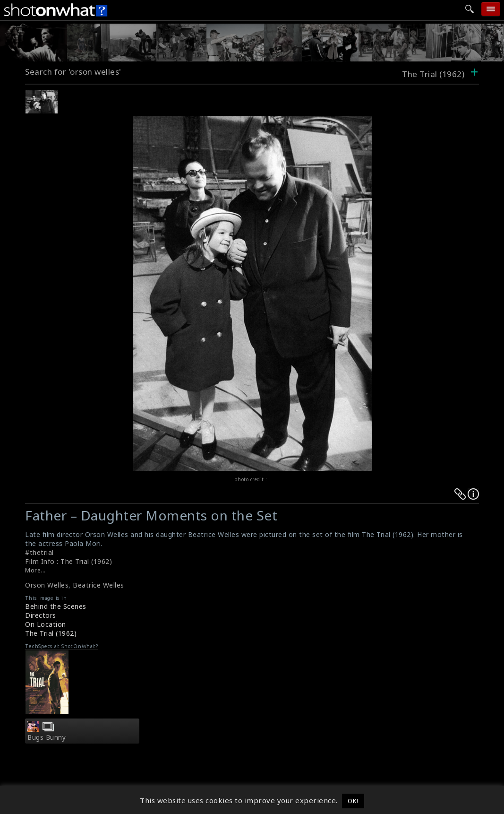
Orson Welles (47, 585)
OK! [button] (353, 801)
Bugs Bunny (47, 737)
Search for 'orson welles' (73, 72)
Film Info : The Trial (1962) (68, 561)
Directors (41, 615)
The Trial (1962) (51, 633)
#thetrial (39, 552)
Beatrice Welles (98, 585)
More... (35, 570)
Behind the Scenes (56, 606)
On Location (46, 624)
